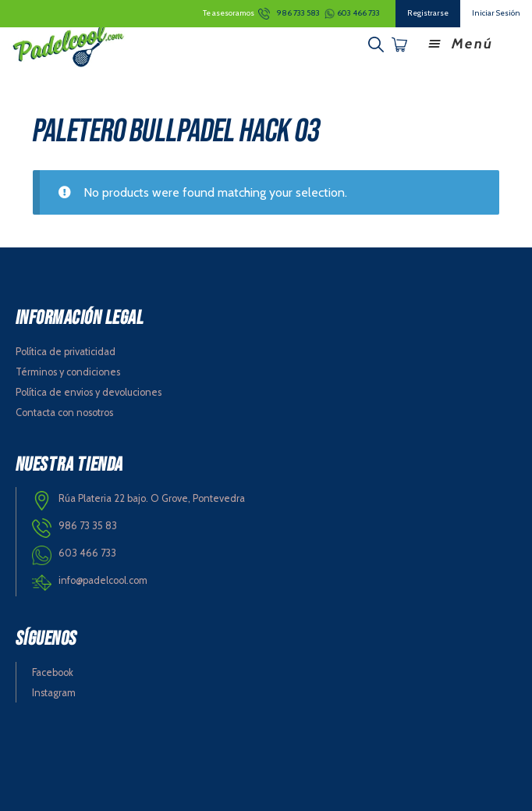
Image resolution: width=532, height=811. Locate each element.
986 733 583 (298, 13)
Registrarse (428, 13)
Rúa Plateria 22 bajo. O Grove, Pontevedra (152, 498)
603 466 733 (358, 13)
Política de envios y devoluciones (89, 392)
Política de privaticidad (66, 352)
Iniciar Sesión (496, 13)
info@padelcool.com (103, 580)
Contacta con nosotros (64, 413)
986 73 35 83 (88, 526)
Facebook (53, 672)
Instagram (54, 693)
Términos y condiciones (68, 372)
